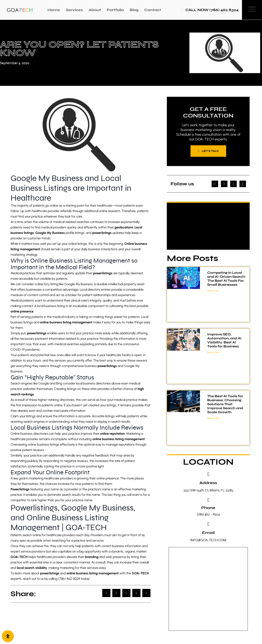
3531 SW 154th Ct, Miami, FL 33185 (208, 491)
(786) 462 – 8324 (208, 515)
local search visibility (32, 568)
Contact (153, 10)
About (95, 10)
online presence (22, 311)
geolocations (124, 227)
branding (92, 557)
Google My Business (50, 233)
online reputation (112, 434)
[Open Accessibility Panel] (8, 636)
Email (208, 533)
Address (208, 483)
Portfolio (115, 10)
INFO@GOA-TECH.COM (208, 541)
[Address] (208, 475)
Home (54, 10)
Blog (134, 10)
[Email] (208, 525)
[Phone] (208, 501)
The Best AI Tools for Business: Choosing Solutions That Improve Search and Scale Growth (225, 405)
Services (74, 10)
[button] (106, 593)
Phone (208, 508)
